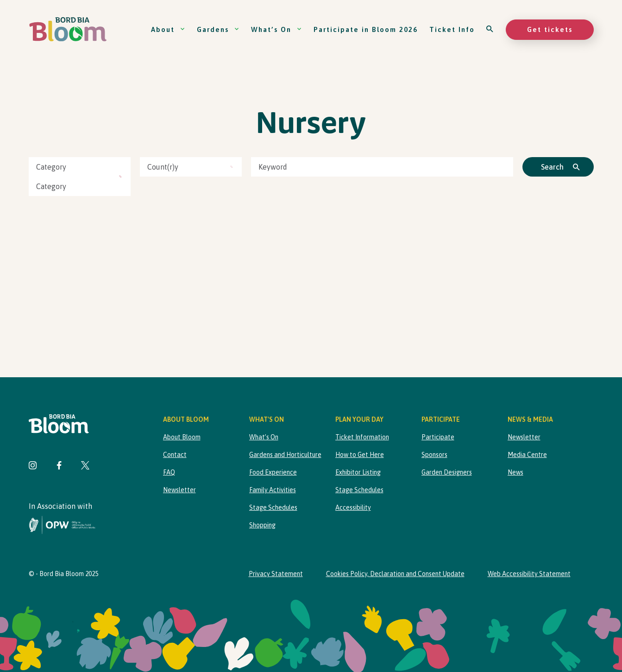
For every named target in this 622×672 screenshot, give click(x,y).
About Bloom (182, 437)
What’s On (276, 29)
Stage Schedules (273, 507)
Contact (175, 455)
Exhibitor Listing (358, 472)
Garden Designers (447, 472)
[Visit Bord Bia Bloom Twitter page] (85, 466)
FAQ (169, 472)
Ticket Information (362, 437)
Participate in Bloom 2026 (366, 29)
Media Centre (527, 455)
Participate (438, 437)
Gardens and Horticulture (285, 455)
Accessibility (353, 507)
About (168, 29)
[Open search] (490, 29)
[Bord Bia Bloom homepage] (68, 29)
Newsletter (179, 490)
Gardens (218, 29)
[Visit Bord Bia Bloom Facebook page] (59, 466)
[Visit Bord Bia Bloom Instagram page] (33, 466)
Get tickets (550, 29)
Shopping (262, 525)
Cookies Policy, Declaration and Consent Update (395, 574)
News (515, 472)
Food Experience (273, 472)
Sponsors (434, 455)
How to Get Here (360, 455)
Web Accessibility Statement (529, 574)
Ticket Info (452, 29)
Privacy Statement (276, 574)
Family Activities (273, 490)
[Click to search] (558, 167)
